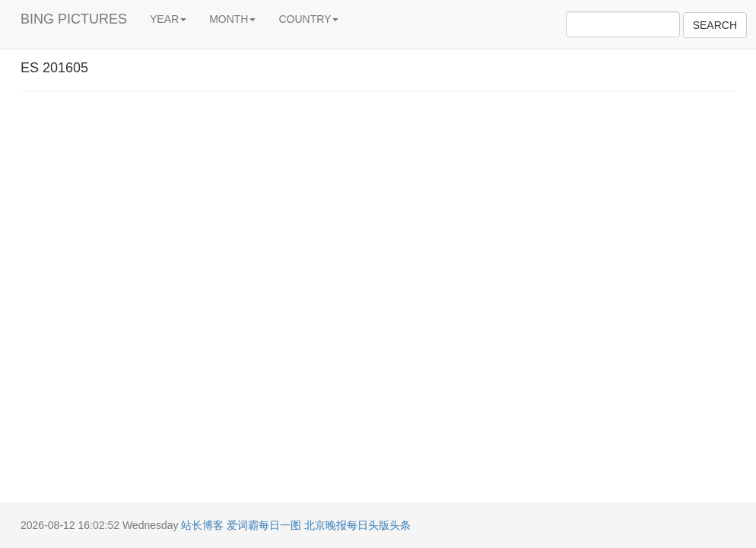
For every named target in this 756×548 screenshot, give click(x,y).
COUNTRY (308, 19)
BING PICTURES (74, 19)
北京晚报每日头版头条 (357, 525)
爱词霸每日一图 (264, 525)
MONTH (232, 19)
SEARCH (715, 25)
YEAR (168, 19)
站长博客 (202, 525)
